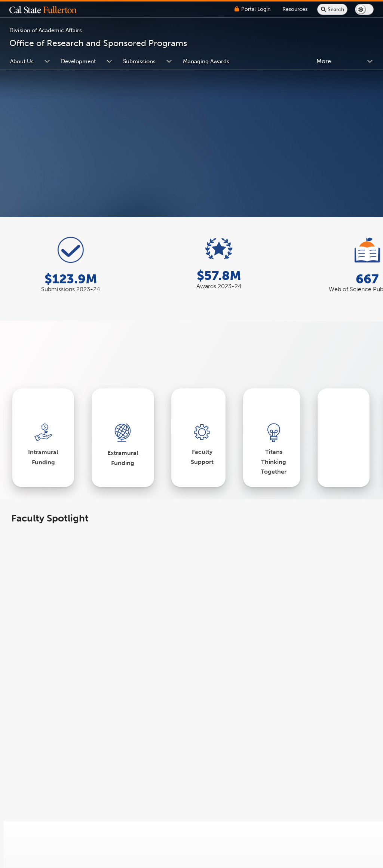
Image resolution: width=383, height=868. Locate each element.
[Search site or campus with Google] (332, 9)
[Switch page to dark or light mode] (364, 9)
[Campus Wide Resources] (295, 9)
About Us (22, 61)
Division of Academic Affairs (46, 30)
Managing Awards (206, 61)
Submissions (139, 61)
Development (78, 61)
